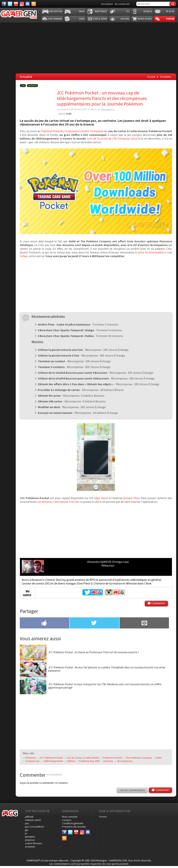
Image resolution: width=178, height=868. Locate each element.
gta (27, 830)
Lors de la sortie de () (112, 138)
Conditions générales (73, 823)
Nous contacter (70, 817)
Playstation (55, 11)
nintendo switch (33, 820)
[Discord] (28, 4)
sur (45, 502)
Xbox (82, 11)
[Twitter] (10, 4)
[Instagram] (22, 4)
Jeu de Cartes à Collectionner (83, 758)
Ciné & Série (100, 19)
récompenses (125, 761)
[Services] (34, 4)
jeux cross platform (34, 827)
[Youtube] (16, 4)
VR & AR (170, 11)
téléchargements (54, 761)
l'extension (84, 131)
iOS (23, 86)
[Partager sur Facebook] (45, 623)
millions (71, 761)
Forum (170, 19)
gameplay (30, 837)
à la (74, 502)
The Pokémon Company (139, 758)
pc (26, 833)
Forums (103, 817)
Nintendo (101, 11)
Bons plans (145, 19)
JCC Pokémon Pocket (51, 758)
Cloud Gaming (53, 19)
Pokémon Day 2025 (89, 761)
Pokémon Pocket (113, 758)
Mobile (148, 11)
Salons (125, 19)
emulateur (30, 847)
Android (32, 86)
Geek (82, 19)
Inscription (107, 4)
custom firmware (33, 843)
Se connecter (122, 4)
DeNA (159, 758)
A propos (67, 820)
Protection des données (74, 827)
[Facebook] (4, 4)
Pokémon (30, 758)
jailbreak (29, 817)
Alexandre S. (108, 109)
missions (108, 761)
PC (128, 11)
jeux (27, 823)
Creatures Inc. (33, 761)
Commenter (158, 603)
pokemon (30, 840)
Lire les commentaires (132, 790)
